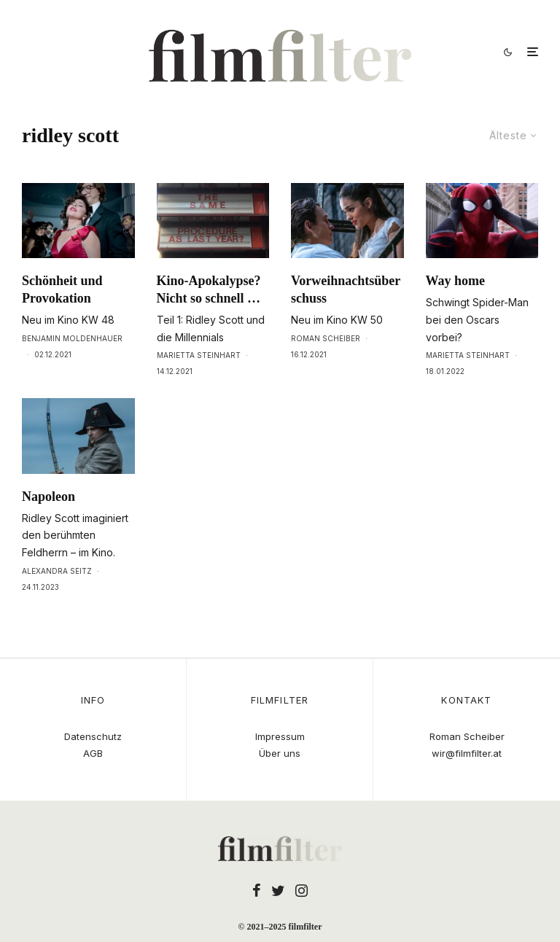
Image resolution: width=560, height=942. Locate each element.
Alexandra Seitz (57, 571)
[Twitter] (278, 890)
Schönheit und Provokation (62, 289)
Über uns (280, 753)
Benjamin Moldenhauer (72, 338)
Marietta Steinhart (199, 355)
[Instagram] (302, 890)
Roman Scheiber (326, 338)
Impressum (280, 736)
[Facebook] (257, 890)
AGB (93, 753)
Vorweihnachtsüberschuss (346, 289)
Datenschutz (93, 736)
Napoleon (48, 497)
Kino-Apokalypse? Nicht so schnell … (209, 289)
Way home (456, 281)
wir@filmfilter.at (467, 753)
